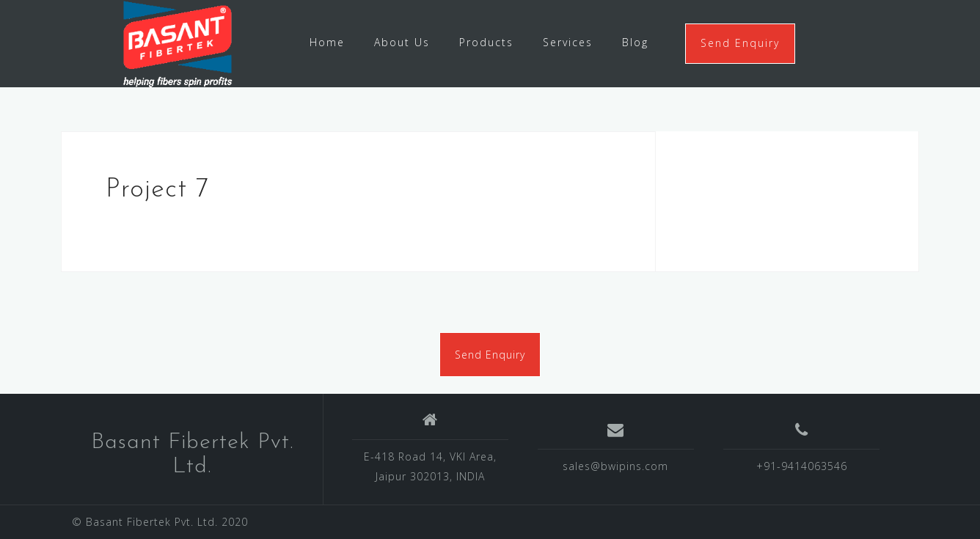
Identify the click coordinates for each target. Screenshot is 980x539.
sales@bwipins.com (615, 466)
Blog (635, 42)
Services (568, 42)
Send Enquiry (740, 43)
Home (327, 42)
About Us (402, 42)
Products (486, 42)
